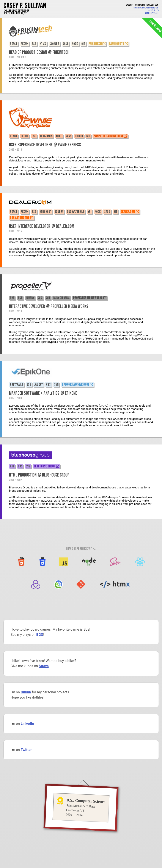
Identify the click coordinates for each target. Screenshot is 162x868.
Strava (44, 666)
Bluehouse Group (44, 466)
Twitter (26, 750)
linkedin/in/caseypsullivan (146, 8)
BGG (40, 635)
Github (26, 692)
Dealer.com (128, 212)
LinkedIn (27, 724)
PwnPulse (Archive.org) (108, 136)
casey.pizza (153, 10)
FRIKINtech (95, 44)
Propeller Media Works (88, 298)
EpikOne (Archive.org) (75, 385)
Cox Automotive (20, 218)
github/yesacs (152, 13)
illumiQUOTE (116, 44)
